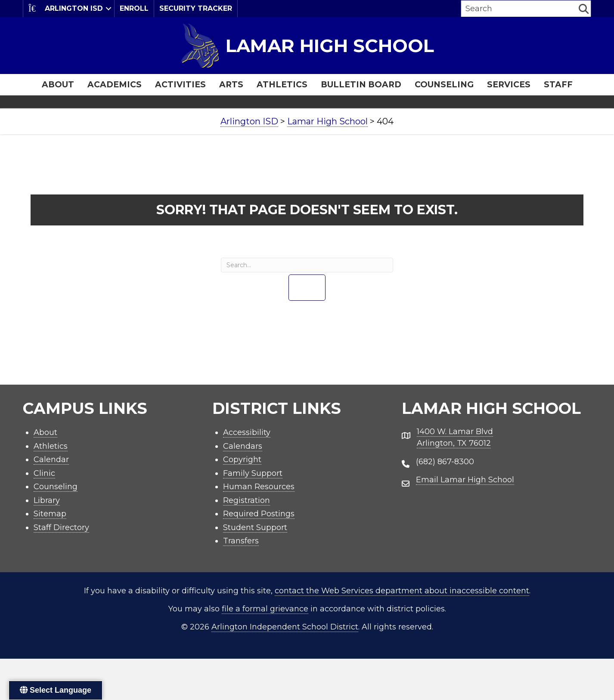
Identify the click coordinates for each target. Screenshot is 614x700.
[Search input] (519, 9)
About (58, 85)
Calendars (243, 446)
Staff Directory (61, 527)
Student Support (255, 527)
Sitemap (50, 514)
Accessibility (247, 432)
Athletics (282, 85)
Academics (115, 85)
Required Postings (259, 514)
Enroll (134, 8)
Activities (180, 85)
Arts (231, 85)
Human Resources (259, 487)
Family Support (253, 473)
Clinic (44, 473)
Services (509, 85)
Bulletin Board (361, 85)
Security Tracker (196, 8)
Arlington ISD (66, 8)
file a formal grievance (265, 609)
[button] (109, 9)
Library (47, 500)
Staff (558, 85)
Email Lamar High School (465, 480)
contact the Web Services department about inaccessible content (402, 591)
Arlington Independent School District (285, 627)
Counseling (444, 85)
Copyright (242, 459)
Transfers (241, 541)
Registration (247, 500)
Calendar (51, 459)
